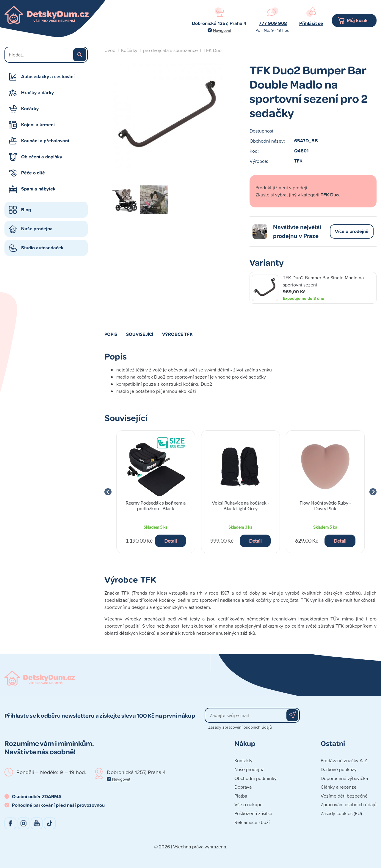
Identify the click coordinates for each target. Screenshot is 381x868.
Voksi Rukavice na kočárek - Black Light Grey (240, 505)
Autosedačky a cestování (48, 77)
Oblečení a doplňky (42, 157)
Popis (111, 334)
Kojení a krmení (38, 125)
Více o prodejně (352, 231)
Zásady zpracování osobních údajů (240, 727)
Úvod (110, 50)
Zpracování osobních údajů (349, 804)
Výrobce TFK (177, 334)
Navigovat (222, 30)
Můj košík (357, 20)
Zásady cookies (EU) (341, 813)
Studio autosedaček (42, 248)
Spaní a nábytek (38, 189)
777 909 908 (273, 23)
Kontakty (243, 760)
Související (140, 334)
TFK (298, 161)
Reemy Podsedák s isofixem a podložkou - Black (156, 505)
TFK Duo (213, 50)
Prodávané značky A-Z (344, 760)
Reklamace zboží (252, 822)
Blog (26, 210)
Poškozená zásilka (253, 813)
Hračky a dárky (37, 93)
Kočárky (30, 109)
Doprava (243, 787)
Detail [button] (170, 541)
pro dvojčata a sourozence (170, 50)
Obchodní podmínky (255, 778)
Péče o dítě (33, 173)
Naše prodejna (37, 229)
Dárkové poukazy (339, 769)
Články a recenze (339, 787)
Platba (241, 796)
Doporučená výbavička (344, 778)
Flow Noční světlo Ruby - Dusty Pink (325, 505)
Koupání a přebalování (45, 141)
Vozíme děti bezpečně (344, 796)
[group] (156, 492)
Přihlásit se (311, 23)
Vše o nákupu (248, 804)
